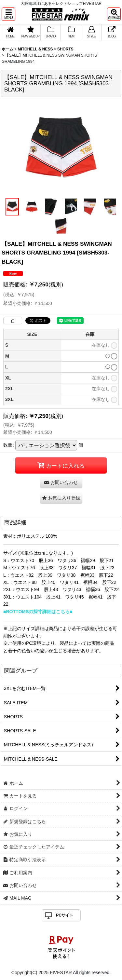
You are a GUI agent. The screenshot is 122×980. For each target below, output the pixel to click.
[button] (8, 14)
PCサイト (65, 915)
